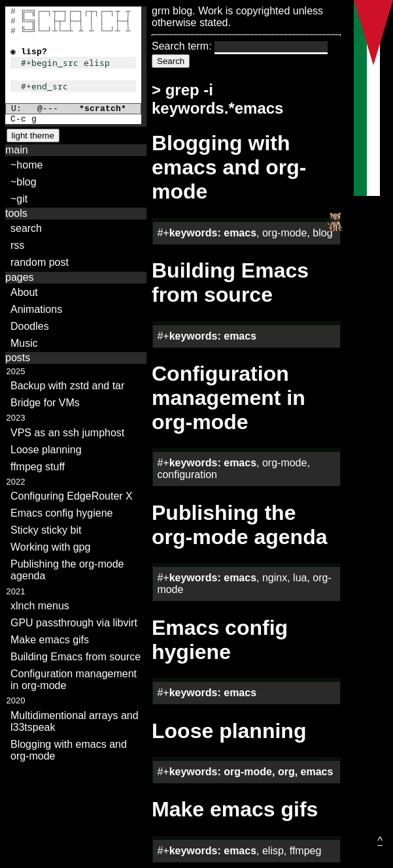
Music (24, 343)
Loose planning (46, 450)
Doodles (30, 326)
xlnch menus (40, 606)
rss (17, 245)
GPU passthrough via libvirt (74, 623)
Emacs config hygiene (62, 513)
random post (40, 262)
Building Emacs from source (76, 657)
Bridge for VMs (45, 403)
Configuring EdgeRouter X (72, 496)
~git (19, 199)
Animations (36, 309)
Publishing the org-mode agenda (67, 570)
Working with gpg (50, 547)
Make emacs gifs (50, 640)
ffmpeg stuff (38, 467)
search (26, 228)
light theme (33, 136)
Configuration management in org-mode (74, 680)
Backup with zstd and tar (67, 386)
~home (26, 165)
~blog (24, 182)
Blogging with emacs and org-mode (69, 750)
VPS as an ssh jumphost (67, 433)
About (24, 292)
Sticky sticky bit (46, 530)
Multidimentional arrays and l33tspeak (75, 721)
